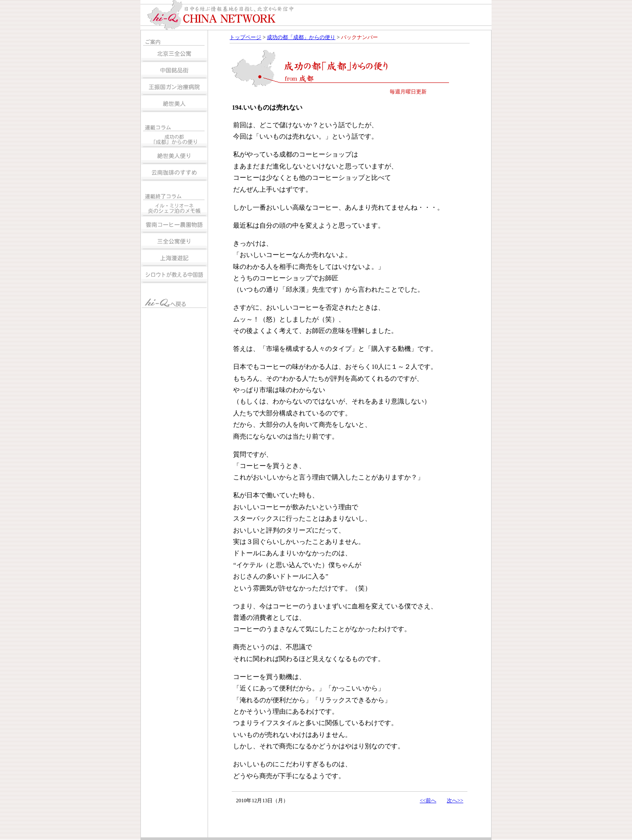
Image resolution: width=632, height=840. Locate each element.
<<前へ (428, 801)
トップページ (245, 37)
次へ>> (455, 801)
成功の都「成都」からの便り (301, 37)
